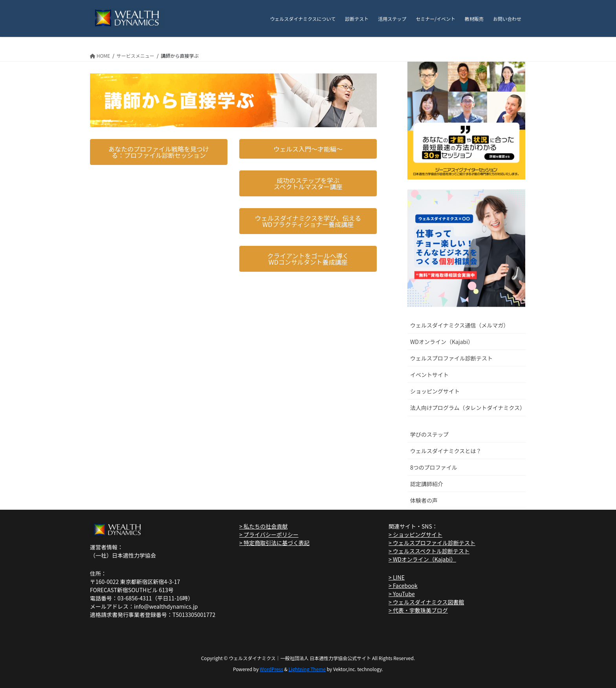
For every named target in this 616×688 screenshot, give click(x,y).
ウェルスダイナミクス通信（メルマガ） (459, 325)
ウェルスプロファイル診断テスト (451, 358)
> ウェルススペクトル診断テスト (429, 551)
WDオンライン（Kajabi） (442, 342)
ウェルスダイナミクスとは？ (446, 451)
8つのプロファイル (434, 467)
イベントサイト (429, 375)
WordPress (271, 669)
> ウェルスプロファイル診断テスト (432, 543)
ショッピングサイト (435, 391)
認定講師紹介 (427, 484)
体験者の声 (424, 500)
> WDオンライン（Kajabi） (422, 559)
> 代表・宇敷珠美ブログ (418, 610)
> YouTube (402, 594)
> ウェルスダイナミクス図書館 (426, 602)
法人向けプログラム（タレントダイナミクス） (468, 408)
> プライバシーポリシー (269, 534)
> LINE (397, 577)
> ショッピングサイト (415, 534)
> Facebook (403, 586)
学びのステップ (429, 434)
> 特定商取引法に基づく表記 (274, 543)
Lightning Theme (307, 669)
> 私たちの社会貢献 (263, 526)
